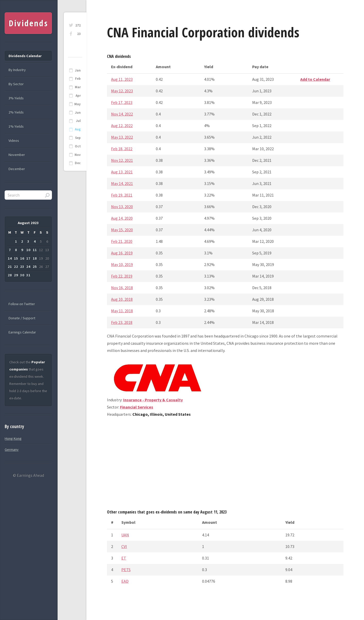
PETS (126, 570)
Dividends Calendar (25, 56)
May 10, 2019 (122, 264)
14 (10, 258)
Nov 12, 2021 (122, 160)
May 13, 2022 (122, 137)
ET (124, 558)
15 (16, 258)
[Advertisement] (225, 465)
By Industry (17, 70)
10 (28, 250)
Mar (78, 87)
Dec (78, 163)
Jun (78, 113)
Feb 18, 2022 (122, 149)
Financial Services (137, 407)
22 (16, 267)
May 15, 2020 (122, 230)
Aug (78, 129)
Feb (78, 79)
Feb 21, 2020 (122, 241)
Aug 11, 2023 (122, 79)
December (17, 169)
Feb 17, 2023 (122, 102)
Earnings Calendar (22, 332)
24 (28, 267)
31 (28, 275)
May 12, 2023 (122, 91)
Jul (78, 121)
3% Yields (16, 98)
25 (35, 267)
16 (22, 258)
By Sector (16, 84)
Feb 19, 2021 (122, 195)
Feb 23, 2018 (122, 322)
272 (78, 25)
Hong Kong (13, 438)
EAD (125, 581)
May (78, 104)
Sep (78, 138)
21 (10, 267)
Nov (78, 155)
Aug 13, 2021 (122, 172)
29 (16, 275)
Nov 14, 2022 (122, 114)
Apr (78, 96)
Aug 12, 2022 (122, 126)
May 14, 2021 (122, 183)
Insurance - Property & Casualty (153, 400)
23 (79, 34)
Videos (14, 140)
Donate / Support (22, 318)
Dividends (28, 23)
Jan (78, 70)
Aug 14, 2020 (122, 218)
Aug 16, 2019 (122, 253)
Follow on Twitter (22, 304)
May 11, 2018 (122, 311)
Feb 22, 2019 (122, 276)
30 (22, 275)
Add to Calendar (315, 79)
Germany (12, 449)
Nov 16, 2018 (122, 288)
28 (10, 275)
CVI (124, 546)
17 (28, 258)
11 (35, 250)
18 (35, 258)
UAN (125, 535)
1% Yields (16, 126)
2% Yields (16, 112)
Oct (78, 146)
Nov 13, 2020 (122, 207)
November (17, 155)
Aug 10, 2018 (122, 299)
